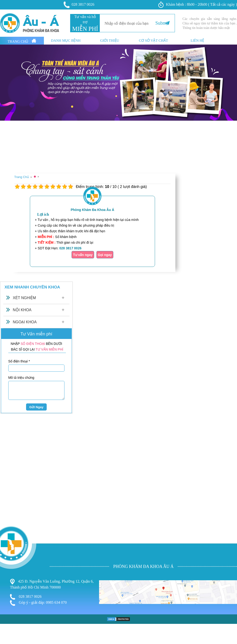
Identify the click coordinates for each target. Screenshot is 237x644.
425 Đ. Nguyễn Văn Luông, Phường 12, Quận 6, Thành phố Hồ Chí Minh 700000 (52, 584)
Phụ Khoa (8, 620)
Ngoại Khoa (25, 322)
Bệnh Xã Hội (11, 629)
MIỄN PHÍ (85, 29)
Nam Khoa (9, 624)
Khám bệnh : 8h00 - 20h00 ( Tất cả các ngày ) (198, 5)
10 (71, 187)
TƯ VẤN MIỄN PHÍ (49, 349)
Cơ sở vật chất (153, 41)
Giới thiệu (109, 41)
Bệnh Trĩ (7, 614)
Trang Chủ (22, 41)
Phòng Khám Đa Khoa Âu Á (92, 210)
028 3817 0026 (79, 5)
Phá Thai (8, 634)
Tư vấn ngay (83, 255)
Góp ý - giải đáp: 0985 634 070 (38, 603)
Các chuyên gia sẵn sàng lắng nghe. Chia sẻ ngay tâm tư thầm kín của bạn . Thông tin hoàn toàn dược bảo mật (210, 23)
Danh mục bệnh (66, 41)
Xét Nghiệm (24, 298)
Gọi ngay (105, 255)
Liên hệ (197, 41)
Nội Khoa (22, 310)
